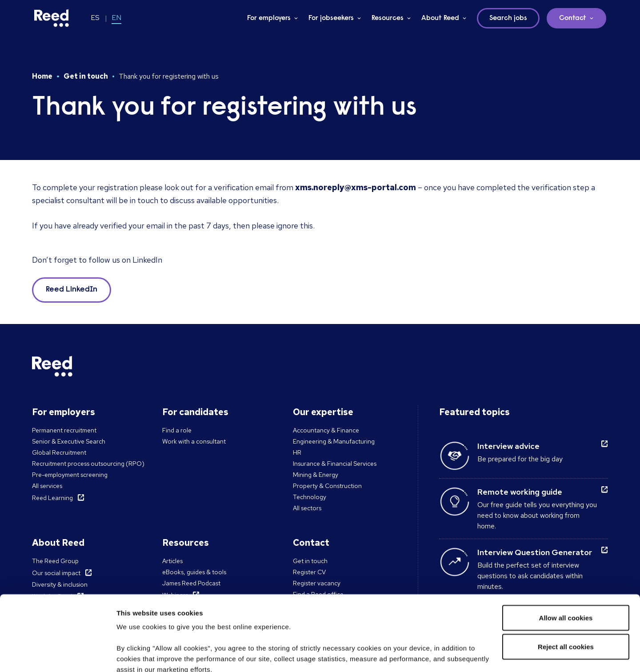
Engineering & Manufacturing (334, 441)
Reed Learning (52, 498)
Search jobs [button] (508, 18)
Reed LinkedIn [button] (72, 290)
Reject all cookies (566, 577)
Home (42, 76)
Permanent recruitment (64, 430)
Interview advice (508, 446)
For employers (269, 18)
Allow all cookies (566, 547)
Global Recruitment (59, 452)
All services (47, 486)
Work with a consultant (194, 441)
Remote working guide (520, 492)
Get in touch (86, 76)
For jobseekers (331, 18)
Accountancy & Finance (326, 430)
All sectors (307, 508)
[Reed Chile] (52, 18)
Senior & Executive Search (69, 441)
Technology (310, 497)
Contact (573, 18)
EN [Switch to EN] (116, 18)
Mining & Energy (316, 475)
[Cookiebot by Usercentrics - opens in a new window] (58, 655)
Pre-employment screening (70, 475)
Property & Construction (327, 486)
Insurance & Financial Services (335, 464)
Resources (388, 18)
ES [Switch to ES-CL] (95, 18)
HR (297, 452)
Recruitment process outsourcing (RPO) (88, 464)
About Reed (440, 18)
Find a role (177, 430)
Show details (137, 654)
